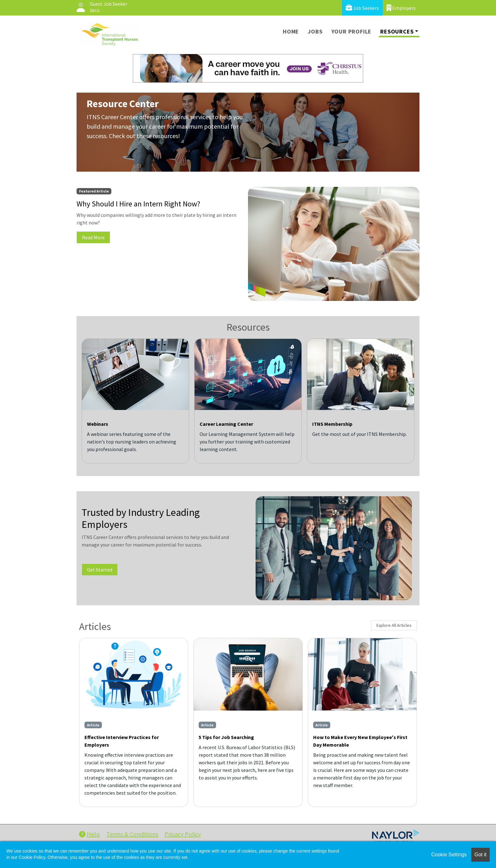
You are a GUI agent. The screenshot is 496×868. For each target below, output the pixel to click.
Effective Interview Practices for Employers (122, 741)
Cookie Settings (449, 855)
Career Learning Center (226, 424)
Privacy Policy (183, 834)
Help (90, 834)
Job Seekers (362, 8)
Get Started (100, 570)
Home (291, 31)
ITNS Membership (332, 424)
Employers (401, 8)
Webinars (98, 424)
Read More (93, 237)
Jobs (315, 31)
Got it (480, 855)
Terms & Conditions (132, 834)
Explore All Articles (394, 625)
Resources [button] (397, 31)
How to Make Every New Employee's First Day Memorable (360, 741)
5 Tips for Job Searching (226, 737)
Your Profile (352, 31)
